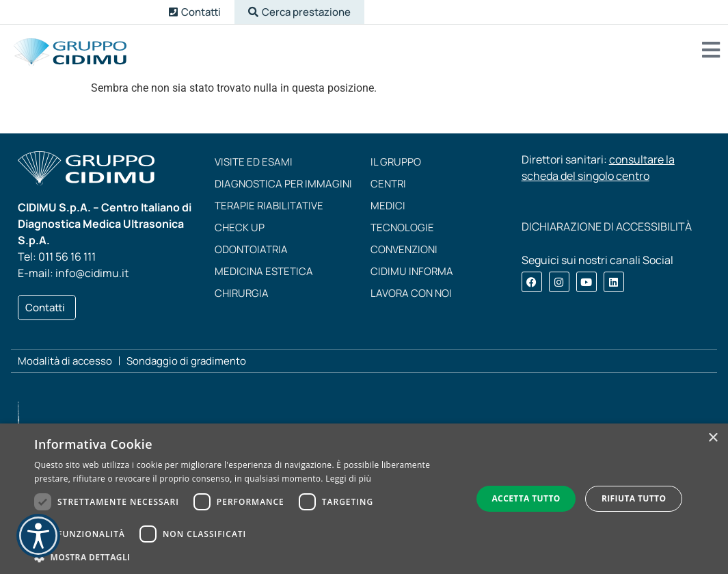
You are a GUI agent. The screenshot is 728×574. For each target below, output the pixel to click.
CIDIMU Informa (412, 271)
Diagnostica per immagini (283, 184)
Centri (388, 184)
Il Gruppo (396, 162)
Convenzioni (404, 249)
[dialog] (364, 499)
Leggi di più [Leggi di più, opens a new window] (348, 479)
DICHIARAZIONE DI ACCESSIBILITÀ (607, 226)
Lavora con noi (411, 293)
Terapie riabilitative (269, 206)
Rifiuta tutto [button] (634, 498)
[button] (299, 12)
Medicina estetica (264, 271)
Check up (240, 227)
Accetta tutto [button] (526, 498)
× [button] (713, 438)
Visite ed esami (254, 162)
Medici (388, 206)
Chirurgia (242, 293)
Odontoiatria (251, 249)
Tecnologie (402, 227)
